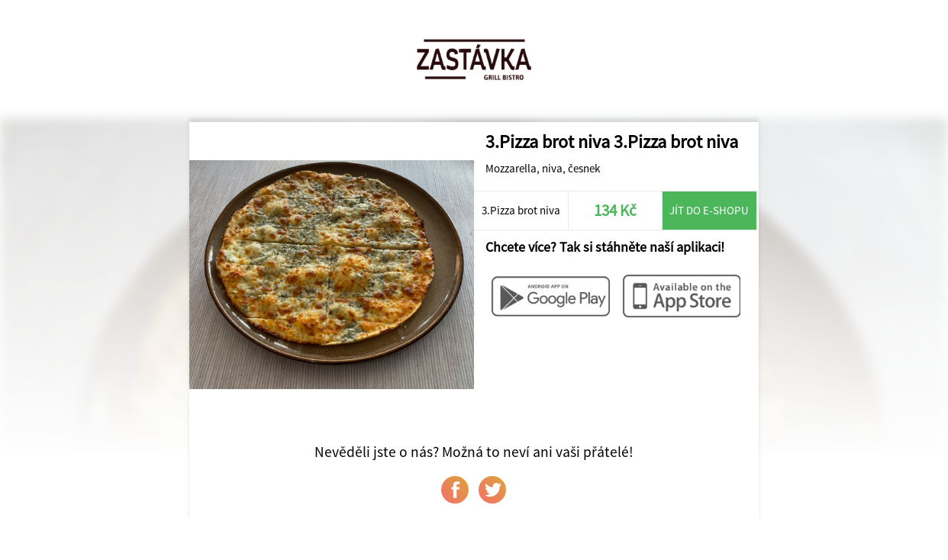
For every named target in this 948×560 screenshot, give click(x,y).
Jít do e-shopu (709, 210)
